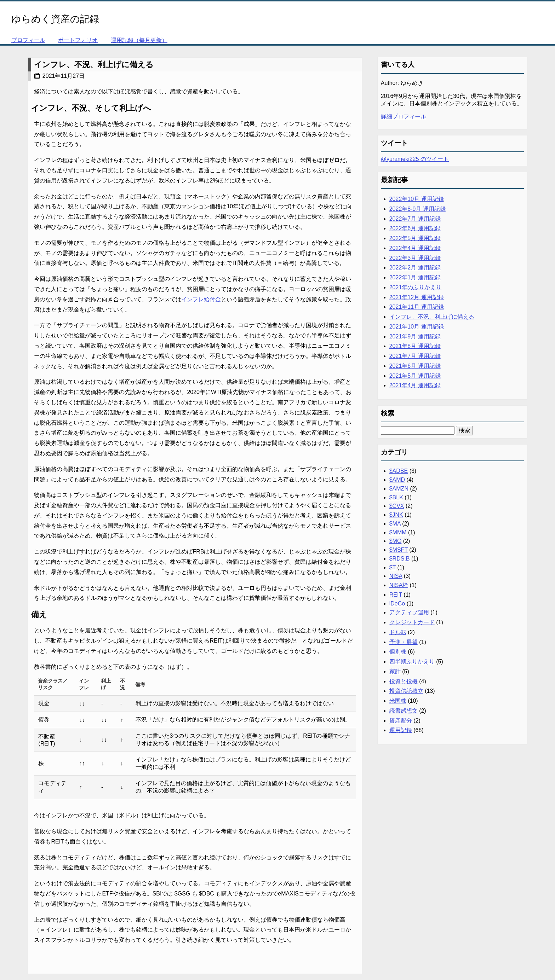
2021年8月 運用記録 (415, 346)
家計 (395, 671)
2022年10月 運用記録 (417, 199)
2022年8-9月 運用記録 (417, 209)
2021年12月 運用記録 (417, 297)
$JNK (396, 515)
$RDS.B (400, 559)
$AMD (397, 480)
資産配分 (401, 721)
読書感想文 (404, 711)
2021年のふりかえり (416, 287)
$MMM (398, 532)
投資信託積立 (406, 691)
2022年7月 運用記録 (415, 219)
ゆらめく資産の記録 (55, 19)
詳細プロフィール (404, 117)
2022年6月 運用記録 (415, 228)
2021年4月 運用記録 (415, 385)
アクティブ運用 (409, 612)
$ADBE (399, 471)
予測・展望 (404, 642)
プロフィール (28, 40)
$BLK (396, 497)
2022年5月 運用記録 (415, 238)
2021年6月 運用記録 (415, 366)
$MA (395, 524)
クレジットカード (412, 622)
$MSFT (399, 550)
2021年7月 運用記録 (415, 356)
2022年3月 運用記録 (415, 258)
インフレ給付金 (201, 299)
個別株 (398, 652)
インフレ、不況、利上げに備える (94, 65)
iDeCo (397, 604)
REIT (396, 595)
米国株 (398, 701)
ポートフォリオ (78, 40)
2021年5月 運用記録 (415, 376)
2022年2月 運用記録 (415, 268)
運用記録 (401, 730)
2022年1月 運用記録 (415, 277)
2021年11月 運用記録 (417, 307)
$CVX (397, 506)
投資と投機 (404, 681)
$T (393, 567)
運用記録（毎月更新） (139, 40)
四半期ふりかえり (412, 662)
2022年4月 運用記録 (415, 248)
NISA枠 (399, 585)
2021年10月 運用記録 (417, 327)
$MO (396, 541)
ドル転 (398, 632)
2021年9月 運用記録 (415, 337)
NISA (396, 576)
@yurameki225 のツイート (415, 159)
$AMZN (399, 489)
